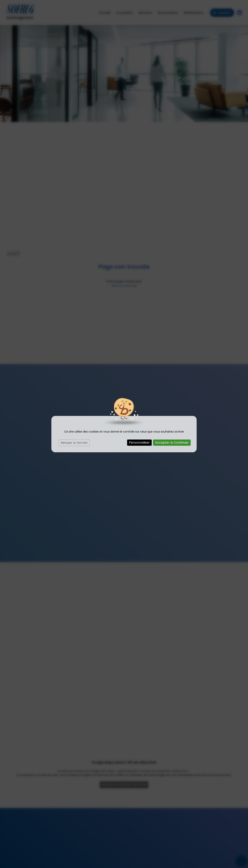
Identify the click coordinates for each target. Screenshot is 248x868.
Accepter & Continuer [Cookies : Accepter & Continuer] (172, 443)
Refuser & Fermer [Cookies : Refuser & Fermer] (74, 443)
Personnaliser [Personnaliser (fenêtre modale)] (139, 443)
